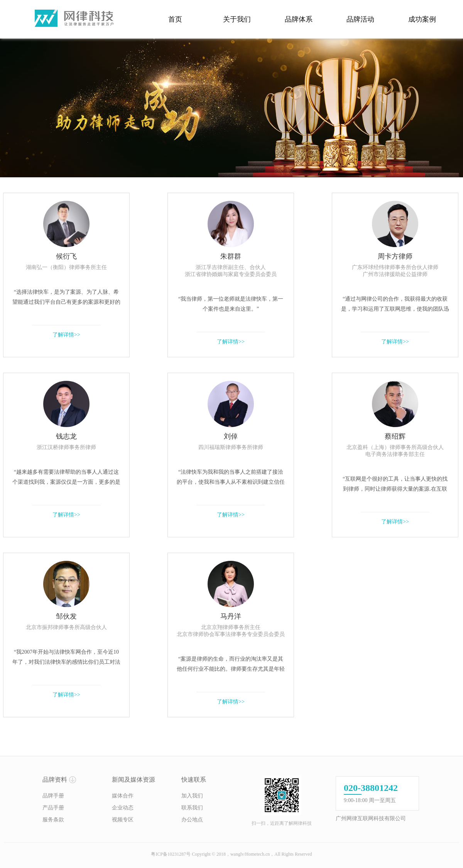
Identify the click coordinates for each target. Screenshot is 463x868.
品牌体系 (299, 19)
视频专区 (123, 820)
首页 (175, 19)
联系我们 (192, 808)
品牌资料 (55, 780)
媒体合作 (123, 796)
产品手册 (53, 808)
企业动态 (123, 808)
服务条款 (53, 820)
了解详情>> (66, 335)
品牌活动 (360, 19)
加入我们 (192, 796)
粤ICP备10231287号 (171, 854)
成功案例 (422, 19)
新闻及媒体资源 (133, 780)
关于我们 (237, 19)
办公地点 (192, 820)
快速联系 (194, 780)
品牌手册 (53, 796)
